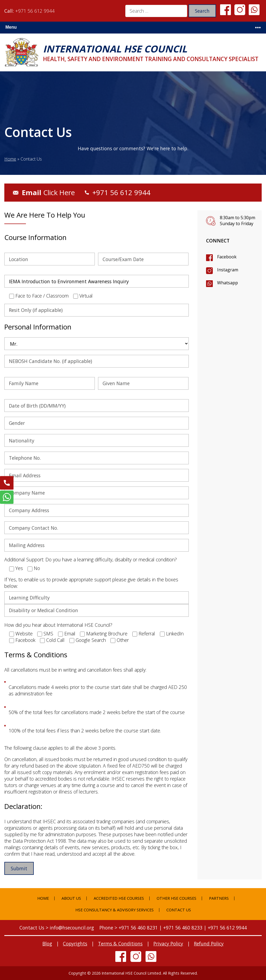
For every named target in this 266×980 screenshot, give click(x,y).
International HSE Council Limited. (132, 973)
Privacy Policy (168, 944)
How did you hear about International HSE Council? (58, 625)
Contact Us (179, 910)
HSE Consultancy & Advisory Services (115, 910)
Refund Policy (209, 944)
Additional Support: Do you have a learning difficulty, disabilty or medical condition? (91, 559)
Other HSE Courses (176, 898)
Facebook (227, 257)
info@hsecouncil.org (72, 928)
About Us (71, 898)
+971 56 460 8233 (183, 928)
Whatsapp (228, 283)
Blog (47, 944)
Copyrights (75, 944)
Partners (219, 898)
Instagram (228, 270)
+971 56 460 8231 (138, 928)
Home (10, 159)
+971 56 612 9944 (35, 11)
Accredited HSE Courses (119, 898)
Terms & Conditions (120, 944)
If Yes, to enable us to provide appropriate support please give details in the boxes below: (91, 583)
